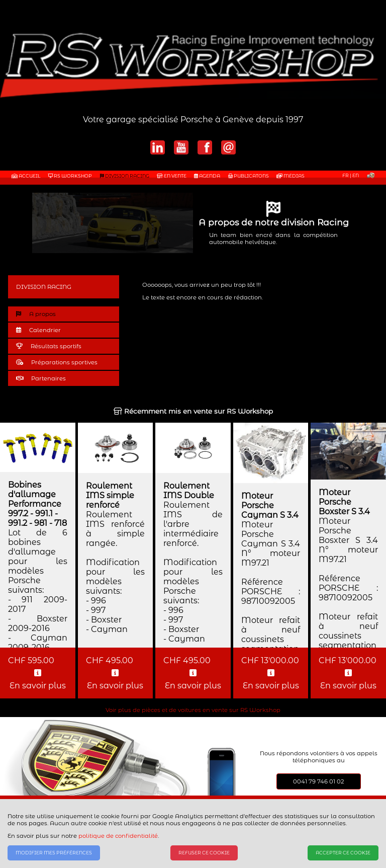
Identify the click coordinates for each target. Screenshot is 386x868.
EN (356, 175)
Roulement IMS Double (189, 491)
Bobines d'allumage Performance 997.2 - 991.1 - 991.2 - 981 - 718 (37, 504)
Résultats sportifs (49, 346)
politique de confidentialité (118, 836)
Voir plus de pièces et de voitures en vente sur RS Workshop (193, 710)
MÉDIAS (291, 176)
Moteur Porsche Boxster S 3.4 (344, 502)
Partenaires (41, 378)
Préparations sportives (57, 362)
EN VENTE (172, 176)
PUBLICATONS (249, 176)
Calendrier (38, 330)
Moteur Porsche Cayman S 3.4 (270, 505)
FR (346, 175)
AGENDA (207, 176)
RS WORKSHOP (70, 176)
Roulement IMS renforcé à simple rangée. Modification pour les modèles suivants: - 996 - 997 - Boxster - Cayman (116, 572)
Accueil (26, 176)
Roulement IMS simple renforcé (110, 495)
